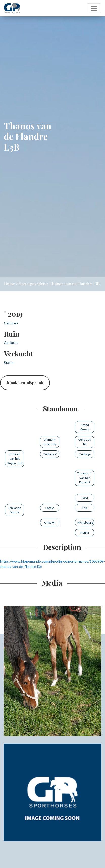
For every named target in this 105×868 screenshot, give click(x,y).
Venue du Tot (85, 442)
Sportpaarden (32, 284)
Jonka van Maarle (15, 510)
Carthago (85, 454)
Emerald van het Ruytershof (15, 459)
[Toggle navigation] (94, 8)
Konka (85, 532)
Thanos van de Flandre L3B (75, 284)
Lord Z (50, 508)
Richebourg (85, 522)
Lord (85, 498)
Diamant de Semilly (50, 442)
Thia (85, 508)
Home (9, 284)
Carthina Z (50, 454)
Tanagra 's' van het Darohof (85, 478)
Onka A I (50, 522)
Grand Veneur (85, 427)
